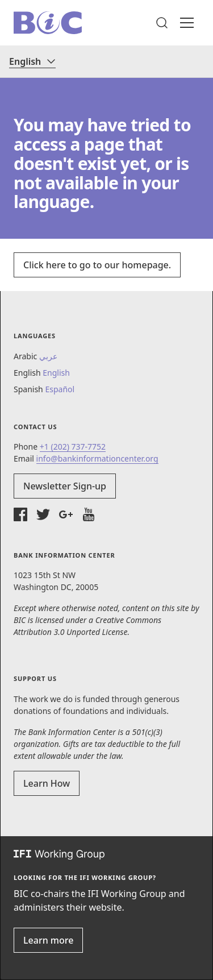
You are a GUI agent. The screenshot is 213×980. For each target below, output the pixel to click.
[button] (162, 23)
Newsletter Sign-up (65, 486)
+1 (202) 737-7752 (73, 447)
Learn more (48, 940)
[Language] (32, 61)
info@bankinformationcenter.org (97, 458)
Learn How (47, 783)
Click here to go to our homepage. (97, 265)
